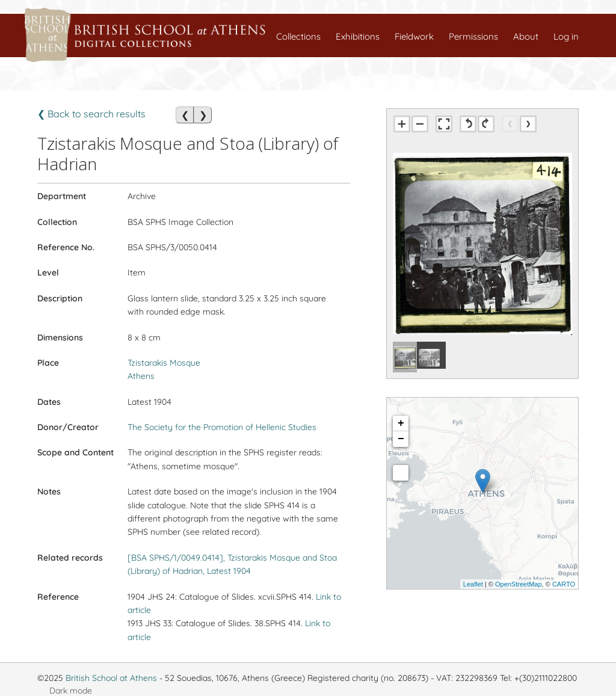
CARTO (564, 584)
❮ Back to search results (91, 114)
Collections (298, 36)
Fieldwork (414, 36)
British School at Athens (111, 678)
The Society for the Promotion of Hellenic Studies (222, 427)
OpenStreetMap (519, 584)
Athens (141, 376)
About (526, 36)
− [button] (401, 439)
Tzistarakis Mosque (164, 363)
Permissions (473, 36)
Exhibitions (358, 36)
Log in (566, 36)
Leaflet (473, 584)
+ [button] (401, 423)
